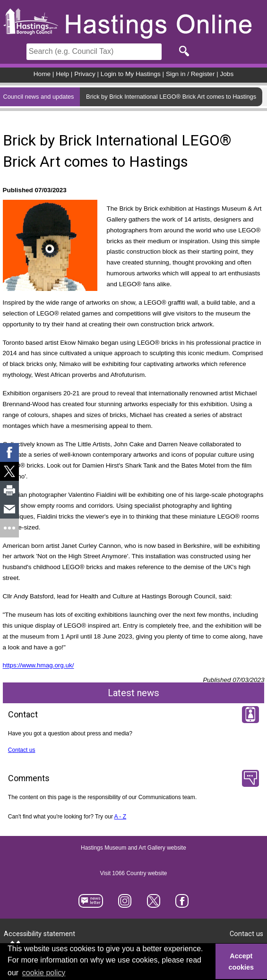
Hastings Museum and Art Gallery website (133, 848)
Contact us (22, 750)
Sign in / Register (190, 74)
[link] (9, 452)
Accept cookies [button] (241, 962)
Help (62, 74)
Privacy (85, 74)
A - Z (121, 817)
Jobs (227, 74)
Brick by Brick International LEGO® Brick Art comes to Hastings (171, 97)
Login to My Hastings (131, 74)
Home (42, 74)
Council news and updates (38, 97)
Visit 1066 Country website (134, 873)
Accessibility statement (39, 934)
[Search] (94, 52)
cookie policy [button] (44, 973)
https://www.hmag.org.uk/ (39, 666)
